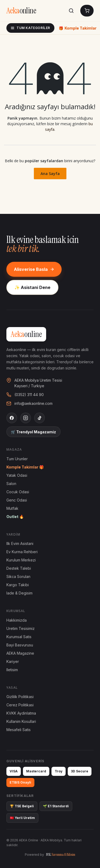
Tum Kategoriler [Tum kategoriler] (30, 28)
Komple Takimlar (78, 28)
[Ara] (71, 11)
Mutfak (12, 508)
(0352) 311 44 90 (29, 395)
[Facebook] (12, 418)
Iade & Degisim (19, 593)
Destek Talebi (19, 568)
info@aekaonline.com (33, 403)
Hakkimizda (17, 620)
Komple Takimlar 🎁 (25, 467)
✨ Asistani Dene (32, 287)
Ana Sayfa (50, 174)
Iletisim (12, 670)
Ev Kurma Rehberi (22, 552)
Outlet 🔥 (15, 517)
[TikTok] (39, 418)
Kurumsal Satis (19, 637)
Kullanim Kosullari (21, 721)
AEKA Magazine (20, 653)
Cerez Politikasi (20, 705)
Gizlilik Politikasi (20, 697)
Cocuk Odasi (18, 492)
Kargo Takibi (18, 585)
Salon (11, 484)
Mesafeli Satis (19, 730)
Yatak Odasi (17, 475)
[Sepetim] (87, 11)
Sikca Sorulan (18, 576)
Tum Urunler (17, 459)
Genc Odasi (17, 500)
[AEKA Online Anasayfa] (21, 11)
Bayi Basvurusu (20, 645)
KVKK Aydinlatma (21, 713)
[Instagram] (26, 418)
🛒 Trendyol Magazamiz (33, 432)
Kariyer (13, 661)
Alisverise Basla (34, 269)
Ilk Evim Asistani (20, 543)
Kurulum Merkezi (21, 560)
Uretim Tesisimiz (21, 628)
